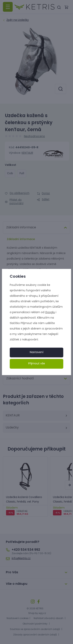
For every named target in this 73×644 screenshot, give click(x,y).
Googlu (50, 312)
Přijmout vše (37, 364)
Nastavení (37, 352)
